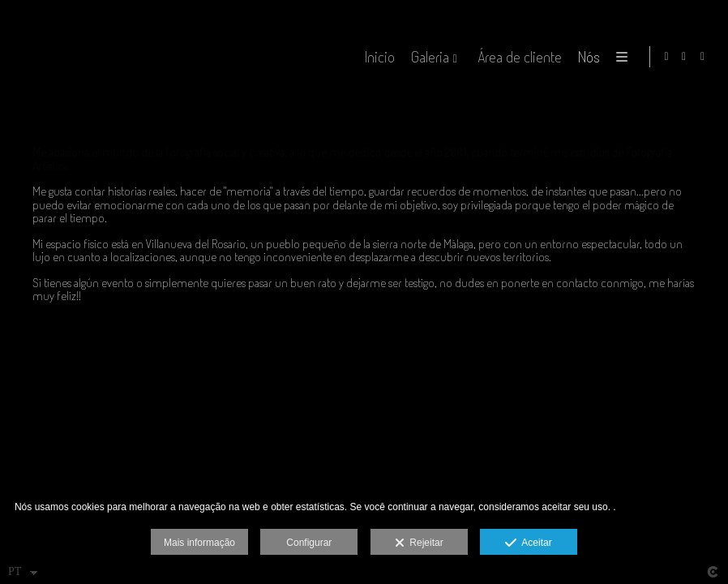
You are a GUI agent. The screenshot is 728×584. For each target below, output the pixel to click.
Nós (587, 57)
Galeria (428, 57)
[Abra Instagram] (703, 57)
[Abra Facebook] (684, 57)
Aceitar (528, 543)
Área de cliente (517, 57)
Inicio (377, 57)
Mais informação (199, 543)
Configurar (309, 543)
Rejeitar (419, 543)
